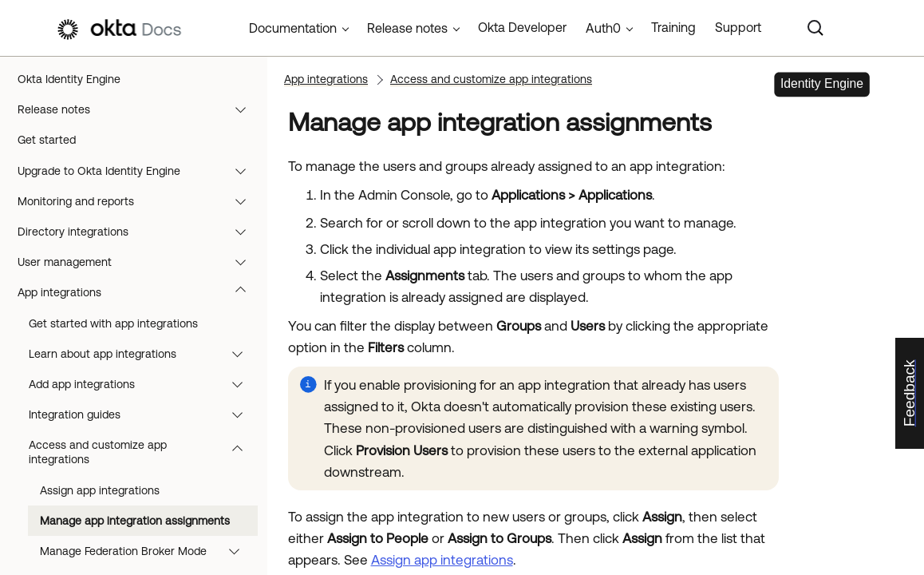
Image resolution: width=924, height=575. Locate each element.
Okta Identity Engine (69, 79)
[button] (244, 109)
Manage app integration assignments (135, 521)
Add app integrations (143, 384)
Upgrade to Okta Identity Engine (139, 171)
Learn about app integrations (143, 354)
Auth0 (603, 28)
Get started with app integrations (113, 323)
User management (139, 262)
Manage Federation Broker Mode (147, 551)
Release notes (139, 109)
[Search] (815, 28)
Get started (47, 140)
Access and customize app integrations (143, 452)
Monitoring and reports (139, 201)
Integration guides (143, 414)
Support (738, 27)
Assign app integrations (100, 490)
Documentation (293, 28)
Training (673, 27)
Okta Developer (522, 27)
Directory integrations (139, 232)
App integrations (139, 292)
